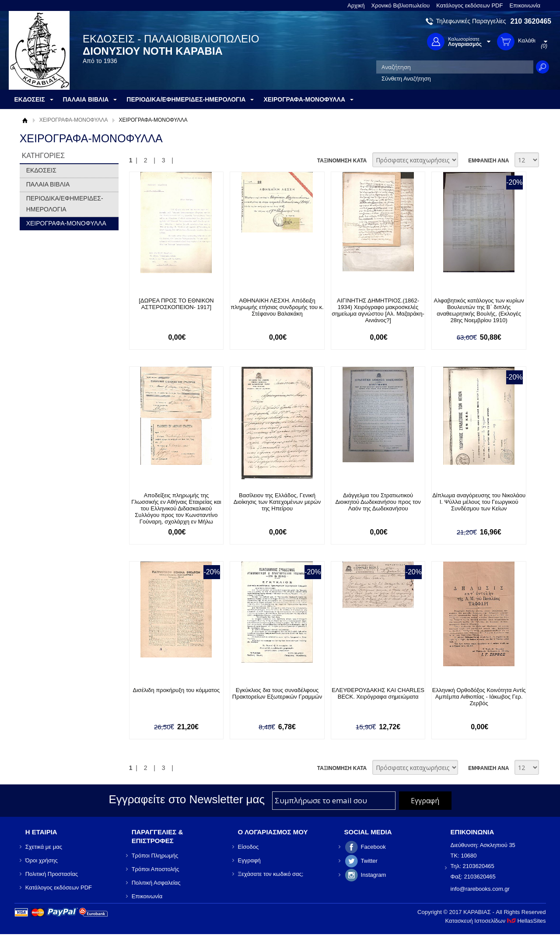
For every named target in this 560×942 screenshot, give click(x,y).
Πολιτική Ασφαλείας (156, 883)
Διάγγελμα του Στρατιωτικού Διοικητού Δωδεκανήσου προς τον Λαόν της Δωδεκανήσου (378, 502)
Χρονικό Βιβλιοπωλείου (401, 5)
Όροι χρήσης (42, 860)
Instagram (374, 875)
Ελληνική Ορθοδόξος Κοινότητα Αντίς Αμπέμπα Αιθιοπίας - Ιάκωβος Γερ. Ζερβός (479, 697)
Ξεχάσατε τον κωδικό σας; (271, 874)
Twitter (369, 861)
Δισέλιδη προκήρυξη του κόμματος (177, 690)
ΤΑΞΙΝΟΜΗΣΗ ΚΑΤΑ (342, 161)
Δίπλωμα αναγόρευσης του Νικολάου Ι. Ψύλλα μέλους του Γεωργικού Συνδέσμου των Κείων (479, 502)
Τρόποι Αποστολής (156, 869)
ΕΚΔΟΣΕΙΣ (41, 170)
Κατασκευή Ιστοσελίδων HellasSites (496, 921)
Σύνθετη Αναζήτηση (406, 79)
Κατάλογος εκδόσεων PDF (469, 5)
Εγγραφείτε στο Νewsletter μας (187, 799)
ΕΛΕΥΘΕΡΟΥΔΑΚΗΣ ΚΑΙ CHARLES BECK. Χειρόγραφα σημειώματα (378, 693)
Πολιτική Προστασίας (52, 874)
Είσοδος (248, 847)
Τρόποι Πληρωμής (155, 856)
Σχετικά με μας (44, 847)
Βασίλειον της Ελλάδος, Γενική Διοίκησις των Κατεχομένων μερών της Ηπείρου (277, 502)
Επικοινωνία (525, 5)
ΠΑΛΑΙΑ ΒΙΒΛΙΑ (48, 184)
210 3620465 (531, 21)
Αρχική (356, 5)
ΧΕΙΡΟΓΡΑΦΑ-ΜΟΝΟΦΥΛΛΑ (74, 120)
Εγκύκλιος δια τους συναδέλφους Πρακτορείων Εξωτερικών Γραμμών (277, 693)
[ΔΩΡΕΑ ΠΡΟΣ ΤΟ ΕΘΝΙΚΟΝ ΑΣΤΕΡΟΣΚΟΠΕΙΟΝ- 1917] (176, 304)
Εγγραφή (249, 860)
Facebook (373, 847)
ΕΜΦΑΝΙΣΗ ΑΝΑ (488, 161)
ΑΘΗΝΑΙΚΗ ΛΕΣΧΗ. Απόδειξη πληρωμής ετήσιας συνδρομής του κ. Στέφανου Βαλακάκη (277, 307)
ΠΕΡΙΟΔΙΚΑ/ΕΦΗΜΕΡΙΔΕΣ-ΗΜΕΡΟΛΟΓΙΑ (65, 204)
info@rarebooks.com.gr (480, 889)
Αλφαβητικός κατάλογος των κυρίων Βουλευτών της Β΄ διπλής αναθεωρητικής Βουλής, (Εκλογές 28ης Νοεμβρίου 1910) (479, 310)
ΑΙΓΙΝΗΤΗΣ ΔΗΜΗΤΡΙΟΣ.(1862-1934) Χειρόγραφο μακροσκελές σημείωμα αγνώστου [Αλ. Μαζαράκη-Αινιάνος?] (378, 310)
